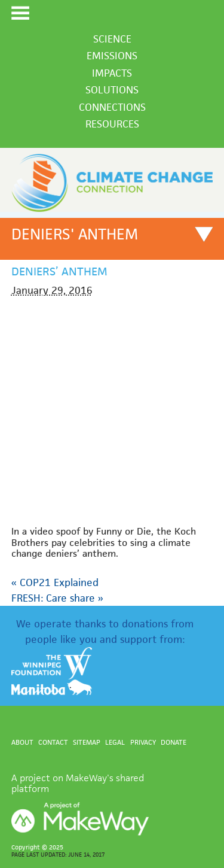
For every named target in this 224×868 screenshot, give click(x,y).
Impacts (112, 73)
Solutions (112, 90)
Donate (174, 742)
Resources (112, 124)
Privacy (143, 742)
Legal (115, 742)
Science (112, 39)
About (22, 742)
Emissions (112, 56)
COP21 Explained (55, 582)
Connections (112, 107)
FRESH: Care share (57, 598)
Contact (53, 742)
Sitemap (87, 742)
